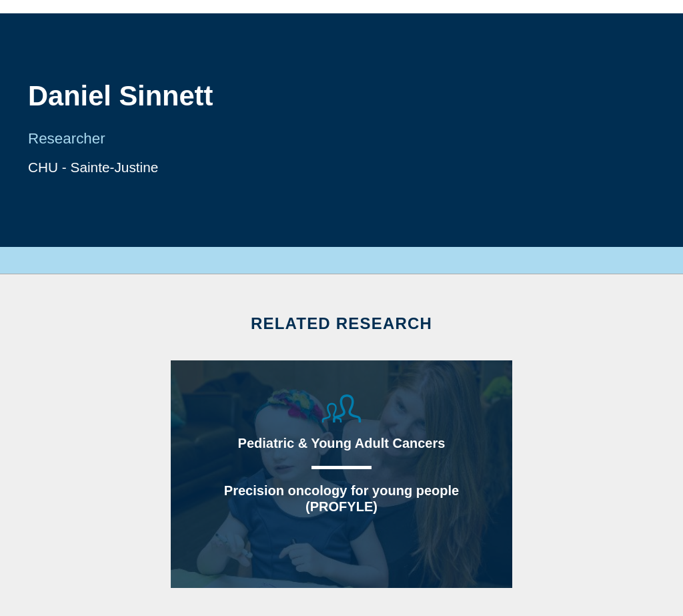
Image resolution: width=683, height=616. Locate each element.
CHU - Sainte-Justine (93, 167)
